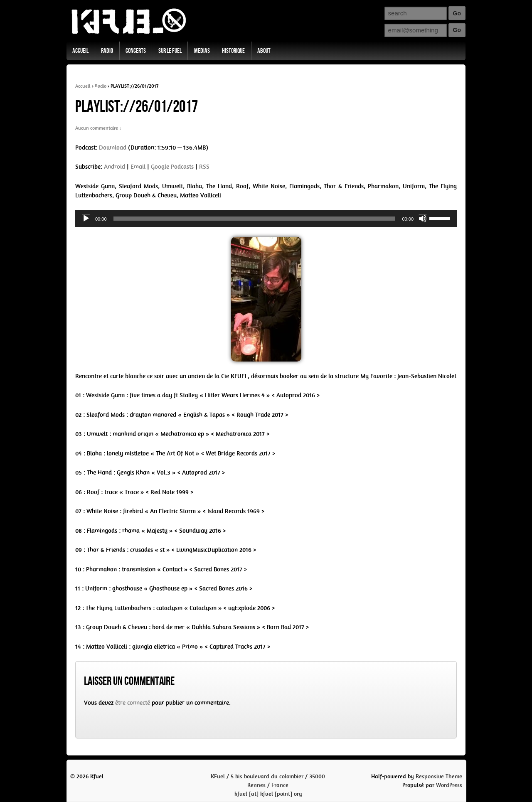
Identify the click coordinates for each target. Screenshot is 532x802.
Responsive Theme (439, 776)
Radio (107, 51)
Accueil (80, 51)
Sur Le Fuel (170, 51)
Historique (233, 51)
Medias (202, 51)
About (264, 51)
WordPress (449, 785)
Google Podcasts (172, 167)
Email (138, 167)
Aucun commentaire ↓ (99, 128)
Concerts (136, 51)
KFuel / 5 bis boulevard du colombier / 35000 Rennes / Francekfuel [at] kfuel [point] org (268, 785)
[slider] (255, 219)
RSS (204, 167)
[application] (266, 219)
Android (115, 167)
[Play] (86, 219)
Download (113, 148)
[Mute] (423, 219)
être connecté (133, 703)
